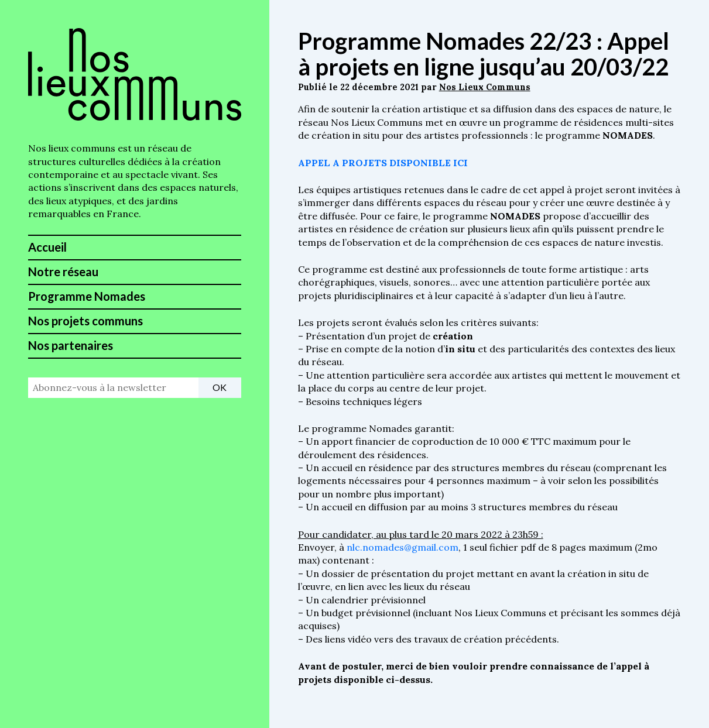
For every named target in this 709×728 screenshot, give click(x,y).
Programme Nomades (87, 296)
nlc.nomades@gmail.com (403, 547)
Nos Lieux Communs (485, 87)
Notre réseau (63, 272)
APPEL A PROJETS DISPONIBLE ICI (383, 163)
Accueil (47, 247)
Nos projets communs (85, 321)
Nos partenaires (71, 345)
